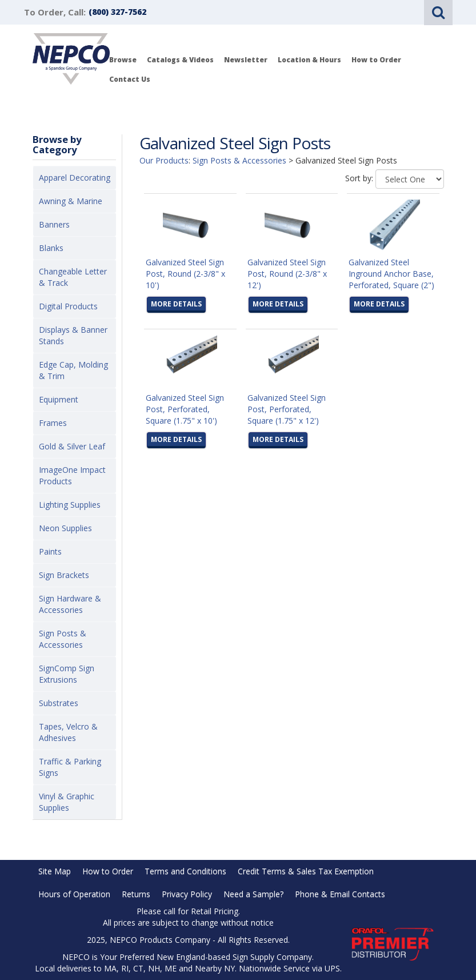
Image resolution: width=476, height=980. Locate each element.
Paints (50, 551)
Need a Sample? (253, 894)
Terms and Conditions (185, 871)
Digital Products (68, 306)
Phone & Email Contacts (340, 894)
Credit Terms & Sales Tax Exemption (306, 871)
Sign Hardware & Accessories (70, 604)
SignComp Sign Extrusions (67, 674)
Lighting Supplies (70, 505)
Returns (136, 894)
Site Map (55, 871)
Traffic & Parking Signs (70, 767)
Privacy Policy (187, 894)
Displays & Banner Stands (73, 335)
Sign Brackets (64, 575)
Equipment (59, 399)
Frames (53, 423)
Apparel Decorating (75, 178)
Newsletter (246, 60)
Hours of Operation (74, 894)
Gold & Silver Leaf (72, 446)
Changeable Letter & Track (73, 277)
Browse (123, 60)
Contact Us (130, 79)
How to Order (376, 60)
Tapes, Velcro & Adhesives (68, 732)
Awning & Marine (71, 201)
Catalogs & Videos (180, 60)
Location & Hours (309, 60)
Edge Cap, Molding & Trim (73, 370)
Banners (54, 224)
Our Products (164, 160)
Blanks (51, 248)
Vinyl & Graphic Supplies (67, 802)
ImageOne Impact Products (72, 475)
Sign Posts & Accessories (63, 639)
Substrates (59, 703)
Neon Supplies (65, 528)
